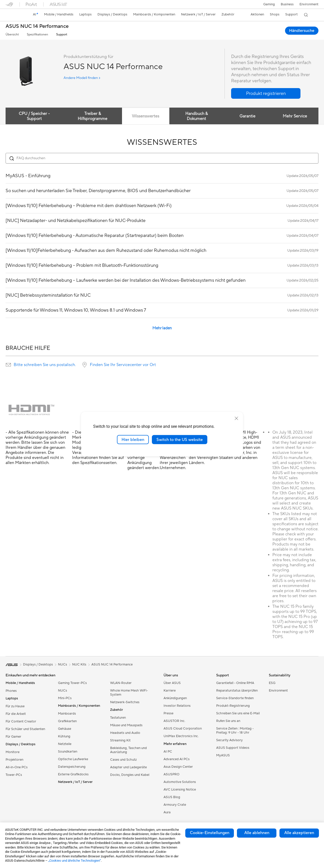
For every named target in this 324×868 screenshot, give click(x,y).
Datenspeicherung (72, 767)
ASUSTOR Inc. (174, 721)
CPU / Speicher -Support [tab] (34, 116)
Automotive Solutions (180, 782)
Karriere (170, 691)
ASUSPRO (171, 774)
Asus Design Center (178, 767)
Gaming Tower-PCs (72, 683)
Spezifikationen (37, 35)
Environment (309, 4)
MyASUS (223, 755)
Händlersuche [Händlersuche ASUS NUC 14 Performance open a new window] (302, 31)
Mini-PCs (65, 698)
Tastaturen (118, 718)
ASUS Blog (172, 797)
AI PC (168, 752)
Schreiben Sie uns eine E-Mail (238, 713)
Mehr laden (162, 328)
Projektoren (14, 760)
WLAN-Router (121, 683)
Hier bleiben (133, 439)
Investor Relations (177, 706)
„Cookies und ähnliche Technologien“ (75, 861)
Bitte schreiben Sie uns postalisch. (45, 365)
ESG (272, 683)
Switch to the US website (180, 439)
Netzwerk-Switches (125, 702)
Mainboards (67, 714)
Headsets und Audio (125, 733)
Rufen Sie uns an (228, 721)
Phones (11, 691)
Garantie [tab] (247, 116)
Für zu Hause (15, 706)
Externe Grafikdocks (73, 774)
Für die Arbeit (16, 714)
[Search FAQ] (162, 158)
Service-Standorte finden (235, 698)
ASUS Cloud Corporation (183, 729)
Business (287, 4)
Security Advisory (229, 740)
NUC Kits (79, 664)
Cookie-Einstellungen (210, 833)
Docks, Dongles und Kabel (130, 775)
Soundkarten (68, 752)
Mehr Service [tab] (295, 116)
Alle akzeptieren (299, 833)
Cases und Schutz (123, 760)
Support (62, 35)
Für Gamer (13, 737)
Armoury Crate (175, 805)
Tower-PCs (14, 775)
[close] (236, 418)
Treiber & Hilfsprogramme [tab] (92, 116)
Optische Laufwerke (73, 759)
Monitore (13, 752)
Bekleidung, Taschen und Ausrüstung (128, 750)
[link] (14, 15)
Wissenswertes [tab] (145, 116)
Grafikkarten (67, 721)
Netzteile (65, 744)
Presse (168, 713)
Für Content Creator (21, 721)
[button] (269, 4)
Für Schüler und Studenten (25, 729)
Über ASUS (172, 683)
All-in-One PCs (17, 767)
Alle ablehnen (257, 833)
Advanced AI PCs (177, 759)
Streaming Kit (120, 740)
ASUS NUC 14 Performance (37, 26)
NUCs (63, 691)
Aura (167, 812)
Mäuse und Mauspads (126, 725)
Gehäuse (65, 729)
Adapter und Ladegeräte (128, 767)
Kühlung (64, 736)
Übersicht (12, 35)
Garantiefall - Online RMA (235, 683)
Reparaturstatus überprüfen (237, 691)
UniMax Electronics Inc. (181, 736)
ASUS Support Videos (233, 748)
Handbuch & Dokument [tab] (196, 116)
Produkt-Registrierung (233, 706)
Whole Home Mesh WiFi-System (129, 693)
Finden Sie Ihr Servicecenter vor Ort (123, 365)
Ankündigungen (175, 698)
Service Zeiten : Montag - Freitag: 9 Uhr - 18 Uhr (235, 731)
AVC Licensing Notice (180, 790)
